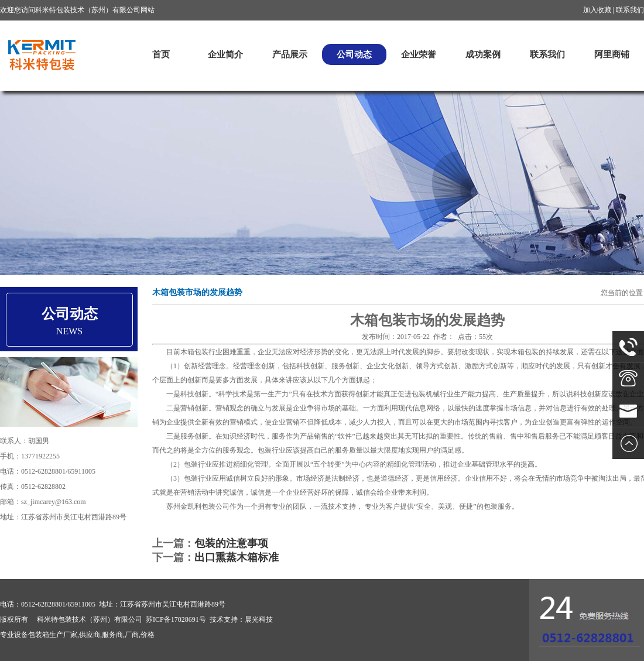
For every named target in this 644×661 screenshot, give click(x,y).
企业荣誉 (419, 54)
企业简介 (225, 54)
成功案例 (483, 54)
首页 (161, 54)
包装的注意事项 (231, 543)
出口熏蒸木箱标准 (237, 557)
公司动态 (354, 54)
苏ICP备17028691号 (176, 619)
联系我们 (630, 10)
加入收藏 (597, 10)
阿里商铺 (612, 54)
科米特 (41, 55)
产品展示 (290, 54)
